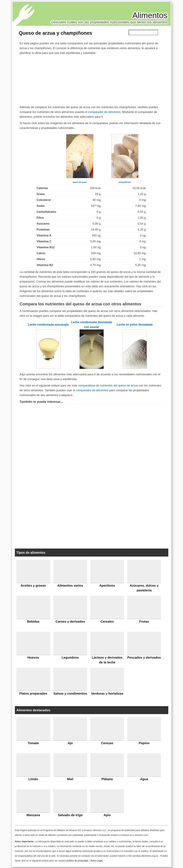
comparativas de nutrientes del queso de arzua (108, 386)
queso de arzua (80, 182)
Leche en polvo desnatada (135, 325)
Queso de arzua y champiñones (56, 33)
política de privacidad (77, 861)
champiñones (125, 182)
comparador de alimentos (104, 112)
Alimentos (150, 15)
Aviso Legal (97, 861)
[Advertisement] (92, 79)
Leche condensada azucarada (48, 325)
